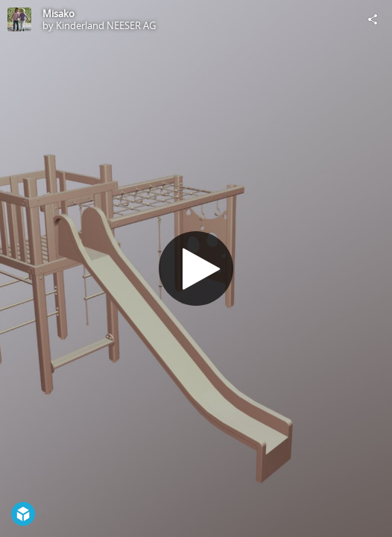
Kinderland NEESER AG (106, 25)
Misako (59, 13)
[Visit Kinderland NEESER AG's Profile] (19, 19)
